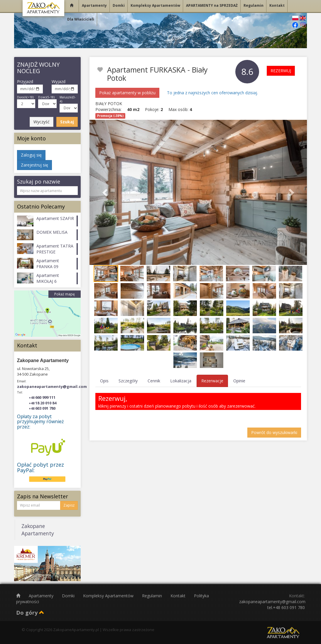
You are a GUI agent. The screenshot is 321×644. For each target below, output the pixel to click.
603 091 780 (42, 408)
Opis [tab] (104, 381)
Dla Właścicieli (81, 19)
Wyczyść (42, 122)
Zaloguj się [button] (31, 155)
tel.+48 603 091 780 (286, 607)
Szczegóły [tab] (128, 381)
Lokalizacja (181, 381)
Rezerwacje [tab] (212, 381)
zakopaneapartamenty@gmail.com (52, 386)
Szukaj (67, 122)
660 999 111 (42, 397)
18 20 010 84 (43, 403)
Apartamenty (42, 596)
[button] (106, 192)
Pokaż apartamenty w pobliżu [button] (127, 93)
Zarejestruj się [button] (34, 165)
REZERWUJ (281, 71)
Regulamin (153, 596)
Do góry (30, 613)
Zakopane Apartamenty (38, 530)
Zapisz (69, 505)
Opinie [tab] (239, 381)
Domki (69, 596)
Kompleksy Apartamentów (109, 596)
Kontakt (179, 596)
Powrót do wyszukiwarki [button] (274, 432)
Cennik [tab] (154, 381)
